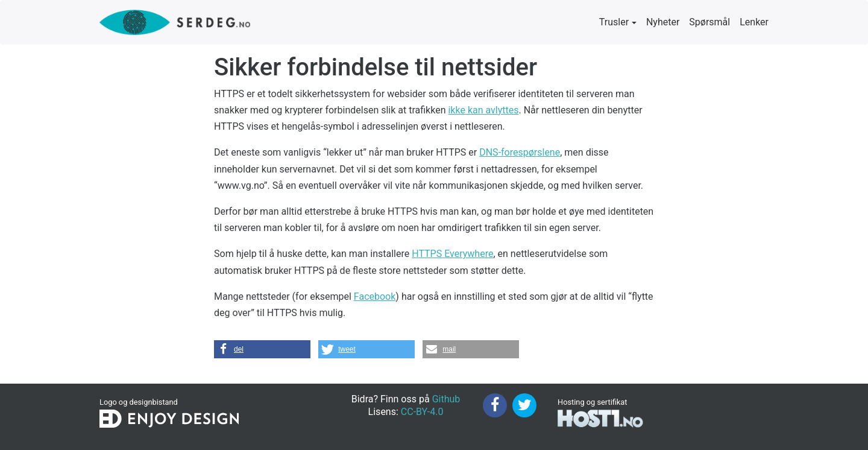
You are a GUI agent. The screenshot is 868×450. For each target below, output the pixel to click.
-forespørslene (520, 152)
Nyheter (663, 22)
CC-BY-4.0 (422, 412)
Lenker (754, 22)
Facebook (375, 296)
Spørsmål (709, 22)
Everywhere (452, 254)
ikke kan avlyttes (483, 110)
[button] (262, 349)
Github (446, 399)
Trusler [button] (614, 22)
